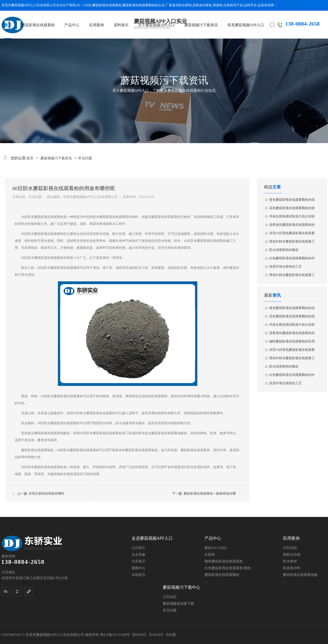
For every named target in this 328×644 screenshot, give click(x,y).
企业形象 (139, 555)
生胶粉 (228, 5)
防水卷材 (290, 561)
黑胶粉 (218, 5)
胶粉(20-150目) (216, 548)
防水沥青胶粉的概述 (284, 250)
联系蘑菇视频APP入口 (246, 25)
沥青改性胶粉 (202, 5)
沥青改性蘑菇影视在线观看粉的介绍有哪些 (292, 226)
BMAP (139, 635)
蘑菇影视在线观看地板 (300, 575)
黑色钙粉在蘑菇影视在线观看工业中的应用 (292, 243)
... (206, 581)
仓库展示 (139, 561)
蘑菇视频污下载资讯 (201, 25)
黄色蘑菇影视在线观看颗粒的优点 (292, 201)
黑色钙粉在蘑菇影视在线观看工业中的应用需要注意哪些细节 (292, 276)
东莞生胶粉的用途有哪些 (46, 494)
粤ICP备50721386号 (115, 635)
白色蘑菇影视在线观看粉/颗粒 (228, 568)
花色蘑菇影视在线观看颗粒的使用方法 (292, 209)
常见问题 (85, 158)
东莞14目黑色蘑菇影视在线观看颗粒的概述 (292, 234)
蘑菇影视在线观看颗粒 (139, 5)
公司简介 (139, 548)
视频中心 (139, 568)
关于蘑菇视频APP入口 (156, 25)
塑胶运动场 (292, 555)
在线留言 (139, 575)
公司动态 (170, 597)
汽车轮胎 (290, 548)
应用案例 (96, 25)
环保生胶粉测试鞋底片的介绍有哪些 (292, 218)
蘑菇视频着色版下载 (178, 604)
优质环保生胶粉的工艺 (285, 267)
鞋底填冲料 (292, 568)
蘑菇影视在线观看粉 (107, 5)
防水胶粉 (185, 5)
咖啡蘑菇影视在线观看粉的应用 (292, 341)
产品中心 (72, 25)
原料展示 (121, 25)
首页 (8, 25)
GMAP (156, 635)
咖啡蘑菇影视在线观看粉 (224, 561)
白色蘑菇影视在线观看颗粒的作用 (292, 260)
